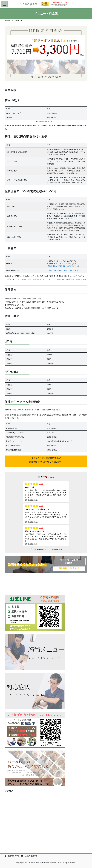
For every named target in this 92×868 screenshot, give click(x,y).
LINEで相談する (31, 856)
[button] (46, 461)
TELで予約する (14, 856)
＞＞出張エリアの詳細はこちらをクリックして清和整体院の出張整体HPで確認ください (53, 279)
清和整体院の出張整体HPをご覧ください (63, 266)
